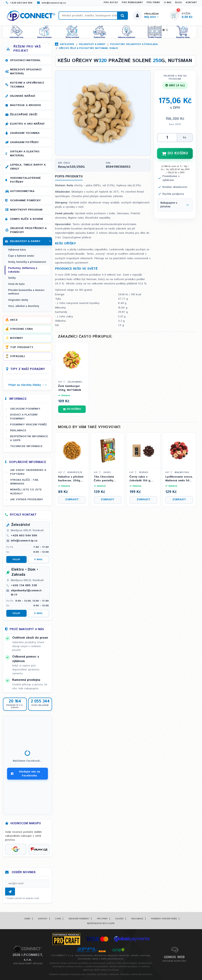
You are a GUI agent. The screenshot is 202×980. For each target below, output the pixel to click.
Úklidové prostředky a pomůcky (28, 230)
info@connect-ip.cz (51, 3)
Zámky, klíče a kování (27, 219)
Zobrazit (72, 500)
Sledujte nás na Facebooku (26, 774)
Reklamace (18, 430)
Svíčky (12, 278)
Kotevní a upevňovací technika (27, 85)
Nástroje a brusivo (26, 105)
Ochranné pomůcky (25, 200)
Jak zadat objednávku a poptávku (28, 472)
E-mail (39, 559)
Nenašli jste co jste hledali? (26, 491)
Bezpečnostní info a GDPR (101, 923)
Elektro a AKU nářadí (27, 124)
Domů (27, 919)
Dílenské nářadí (23, 96)
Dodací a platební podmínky (24, 417)
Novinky (17, 338)
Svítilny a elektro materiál (25, 154)
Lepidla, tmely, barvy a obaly (28, 167)
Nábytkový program (26, 210)
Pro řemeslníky (132, 3)
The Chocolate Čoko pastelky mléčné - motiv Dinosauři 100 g (104, 479)
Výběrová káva (17, 250)
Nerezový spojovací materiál (26, 72)
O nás (168, 3)
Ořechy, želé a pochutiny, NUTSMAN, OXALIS (88, 48)
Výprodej (17, 356)
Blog (179, 3)
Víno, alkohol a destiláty (24, 306)
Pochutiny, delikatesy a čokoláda (134, 44)
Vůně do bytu (16, 284)
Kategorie (67, 44)
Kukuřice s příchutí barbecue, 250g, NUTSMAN (71, 479)
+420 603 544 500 (19, 3)
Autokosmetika (22, 191)
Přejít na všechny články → (27, 385)
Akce (14, 320)
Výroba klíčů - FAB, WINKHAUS (24, 482)
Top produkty (22, 347)
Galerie (119, 919)
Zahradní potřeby (24, 142)
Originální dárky (18, 300)
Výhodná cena (21, 329)
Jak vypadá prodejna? (27, 499)
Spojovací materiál (25, 60)
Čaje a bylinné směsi (21, 256)
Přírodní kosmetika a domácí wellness (26, 292)
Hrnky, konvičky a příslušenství (27, 262)
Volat (16, 559)
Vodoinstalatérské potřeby (25, 180)
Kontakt (191, 3)
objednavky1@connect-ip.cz (27, 592)
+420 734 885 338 (24, 585)
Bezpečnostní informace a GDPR (29, 438)
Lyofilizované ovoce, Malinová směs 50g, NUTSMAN (179, 479)
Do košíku (72, 409)
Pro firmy (153, 3)
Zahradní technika (25, 133)
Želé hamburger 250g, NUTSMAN (70, 388)
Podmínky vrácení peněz (28, 425)
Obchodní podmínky (25, 409)
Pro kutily (111, 3)
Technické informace (26, 446)
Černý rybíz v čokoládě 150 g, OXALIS (140, 479)
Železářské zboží (24, 115)
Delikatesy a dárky (92, 44)
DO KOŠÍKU (175, 153)
